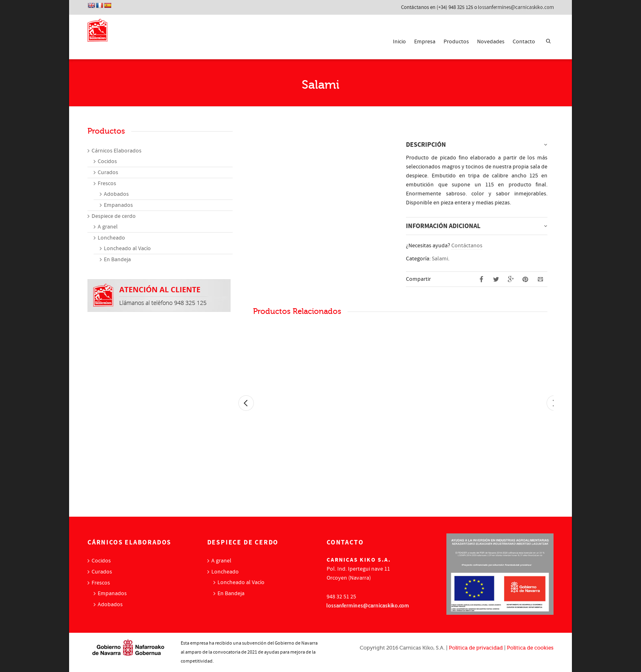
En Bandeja (117, 260)
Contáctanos (467, 246)
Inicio (399, 42)
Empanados (118, 205)
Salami (440, 259)
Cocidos (107, 161)
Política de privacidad (476, 648)
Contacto (524, 42)
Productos (456, 42)
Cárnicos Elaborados (117, 151)
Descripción (426, 145)
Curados (108, 172)
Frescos (107, 184)
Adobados (116, 194)
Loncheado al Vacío (127, 249)
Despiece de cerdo (114, 216)
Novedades (491, 42)
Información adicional (443, 226)
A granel (108, 227)
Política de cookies (530, 648)
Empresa (425, 42)
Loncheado (111, 238)
